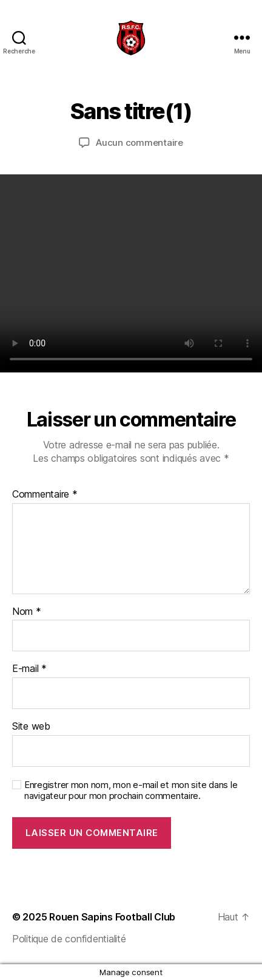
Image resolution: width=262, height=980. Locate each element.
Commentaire (45, 495)
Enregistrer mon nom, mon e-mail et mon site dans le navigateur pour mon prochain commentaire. (131, 791)
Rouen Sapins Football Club (112, 917)
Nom (27, 612)
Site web (31, 727)
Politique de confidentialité (69, 939)
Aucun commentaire (139, 142)
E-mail (29, 669)
